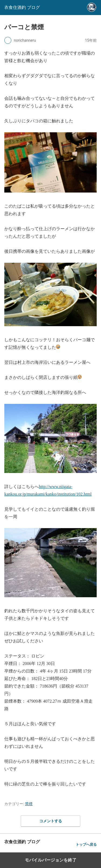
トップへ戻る (86, 844)
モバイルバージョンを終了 (51, 860)
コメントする (51, 821)
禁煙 (29, 804)
